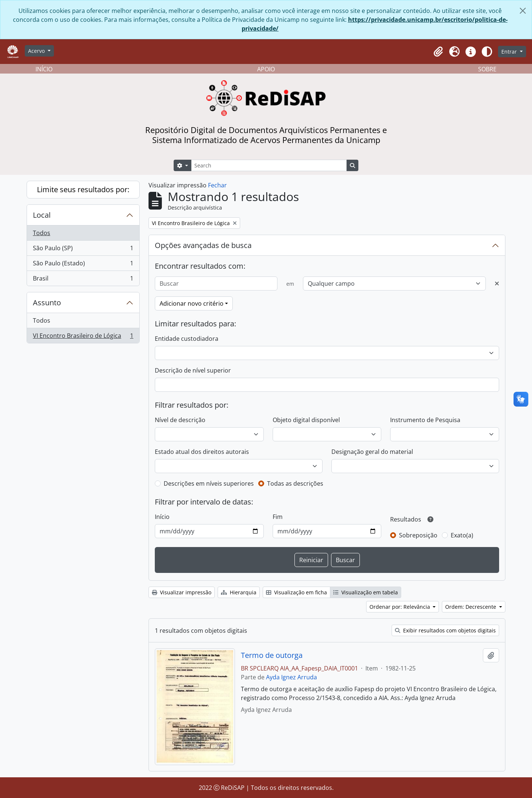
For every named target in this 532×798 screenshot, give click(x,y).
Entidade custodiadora (187, 339)
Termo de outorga (272, 655)
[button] (438, 52)
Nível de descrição (180, 420)
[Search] (269, 165)
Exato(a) (462, 535)
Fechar (217, 185)
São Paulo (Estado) (83, 265)
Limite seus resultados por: (83, 189)
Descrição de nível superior (193, 370)
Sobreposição (418, 535)
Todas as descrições (295, 483)
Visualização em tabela (366, 592)
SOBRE (487, 69)
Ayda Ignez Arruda (291, 677)
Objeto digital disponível (306, 420)
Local (42, 215)
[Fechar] (523, 11)
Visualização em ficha (296, 592)
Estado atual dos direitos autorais (202, 452)
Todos (42, 233)
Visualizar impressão (182, 592)
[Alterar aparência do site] (487, 52)
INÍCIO (44, 69)
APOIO (266, 69)
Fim (278, 517)
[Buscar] (216, 283)
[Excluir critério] (497, 283)
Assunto (47, 303)
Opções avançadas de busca (203, 245)
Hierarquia (239, 592)
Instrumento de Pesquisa (425, 420)
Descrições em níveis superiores (209, 483)
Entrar (510, 52)
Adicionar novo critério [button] (192, 303)
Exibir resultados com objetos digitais (445, 630)
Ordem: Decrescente (471, 607)
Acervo (37, 51)
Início (162, 517)
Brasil (83, 280)
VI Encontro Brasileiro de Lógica (83, 337)
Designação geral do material (372, 452)
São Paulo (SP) (83, 250)
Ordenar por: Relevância (400, 607)
